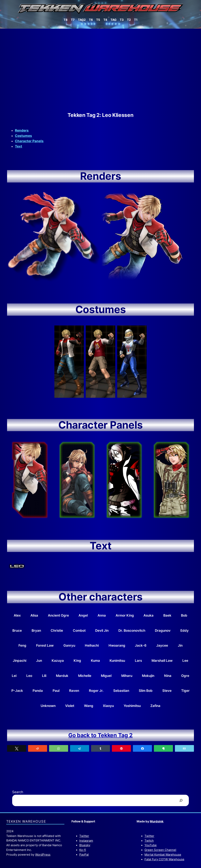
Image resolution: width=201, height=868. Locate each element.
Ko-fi (83, 850)
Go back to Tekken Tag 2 (100, 735)
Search (18, 792)
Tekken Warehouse (26, 821)
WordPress (43, 855)
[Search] (181, 801)
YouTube (151, 845)
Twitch (149, 841)
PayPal (84, 855)
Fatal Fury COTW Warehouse (164, 859)
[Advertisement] (100, 70)
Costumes (23, 136)
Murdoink (157, 821)
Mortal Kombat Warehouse (163, 855)
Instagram (86, 841)
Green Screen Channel (160, 850)
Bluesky (85, 845)
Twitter (84, 836)
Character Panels (29, 141)
